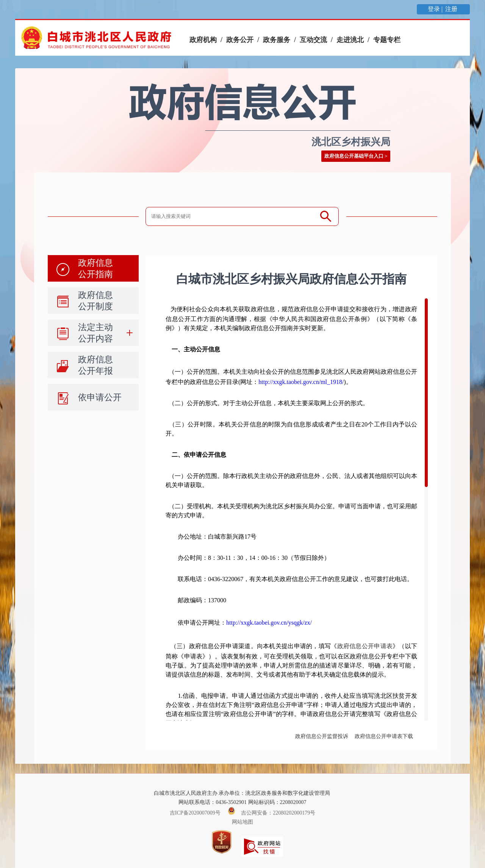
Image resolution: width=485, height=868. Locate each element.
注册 (452, 9)
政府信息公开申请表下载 (384, 736)
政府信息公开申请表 (365, 646)
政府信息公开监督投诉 (322, 736)
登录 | (436, 9)
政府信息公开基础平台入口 (354, 156)
